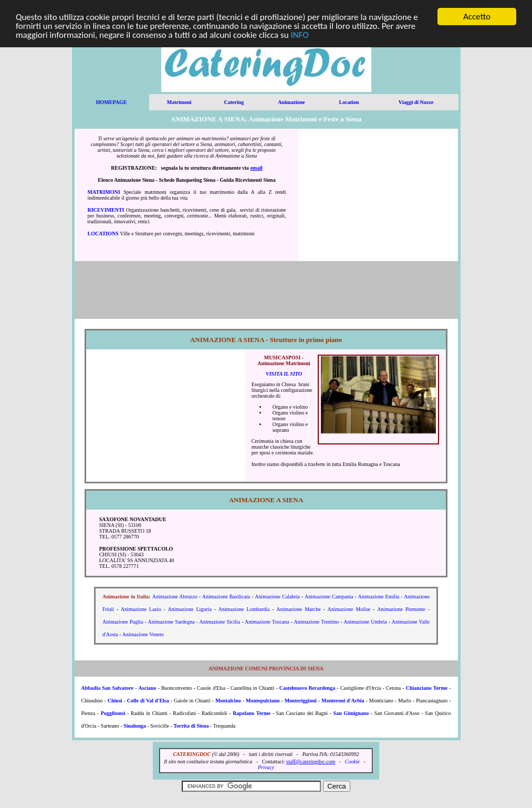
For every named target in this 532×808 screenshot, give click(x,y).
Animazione (291, 102)
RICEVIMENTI (106, 210)
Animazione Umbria (365, 622)
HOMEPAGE (112, 102)
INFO (300, 34)
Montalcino (228, 701)
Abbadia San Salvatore (107, 688)
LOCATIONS (103, 234)
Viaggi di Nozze (416, 102)
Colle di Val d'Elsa (148, 701)
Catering (234, 102)
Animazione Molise (349, 609)
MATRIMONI (104, 192)
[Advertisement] (379, 195)
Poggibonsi (113, 713)
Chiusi (115, 701)
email (256, 168)
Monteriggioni (301, 701)
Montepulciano (263, 701)
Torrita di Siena (191, 726)
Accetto (477, 17)
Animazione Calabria (277, 597)
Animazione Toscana (267, 622)
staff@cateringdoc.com (311, 762)
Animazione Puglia (123, 622)
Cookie (352, 762)
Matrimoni (179, 102)
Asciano (147, 688)
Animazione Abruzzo (175, 597)
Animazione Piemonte (401, 609)
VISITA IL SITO (284, 374)
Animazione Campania (329, 597)
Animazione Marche (298, 609)
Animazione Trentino (316, 622)
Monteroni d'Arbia (343, 701)
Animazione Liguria (190, 609)
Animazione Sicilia (220, 622)
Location (349, 102)
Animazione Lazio (141, 609)
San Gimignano (351, 713)
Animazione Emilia (379, 597)
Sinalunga (135, 726)
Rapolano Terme (252, 713)
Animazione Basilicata (226, 597)
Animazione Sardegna (171, 622)
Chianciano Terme (427, 688)
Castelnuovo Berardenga (307, 688)
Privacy (266, 767)
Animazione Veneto (143, 634)
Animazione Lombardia (244, 609)
